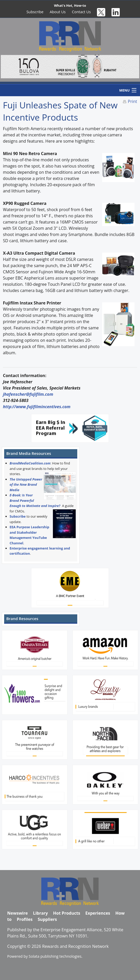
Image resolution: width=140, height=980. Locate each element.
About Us (58, 12)
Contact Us (81, 12)
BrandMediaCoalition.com (30, 463)
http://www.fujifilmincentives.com (37, 407)
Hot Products (67, 913)
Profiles (25, 919)
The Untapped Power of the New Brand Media (26, 485)
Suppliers (47, 919)
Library (40, 913)
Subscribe (35, 12)
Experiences (98, 913)
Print (132, 101)
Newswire (17, 913)
